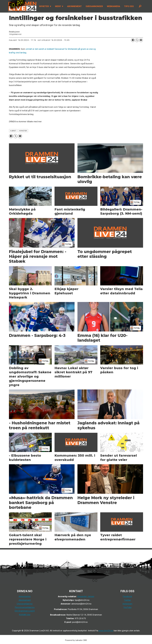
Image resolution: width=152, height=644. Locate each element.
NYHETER (44, 6)
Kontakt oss (25, 615)
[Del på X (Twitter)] (137, 40)
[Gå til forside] (22, 6)
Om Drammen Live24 (25, 611)
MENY (58, 6)
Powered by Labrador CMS (76, 640)
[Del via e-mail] (141, 40)
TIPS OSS (129, 6)
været (13, 131)
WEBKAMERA (114, 6)
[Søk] (140, 6)
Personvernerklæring (25, 607)
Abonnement (25, 600)
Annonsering (25, 596)
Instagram (127, 604)
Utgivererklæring (25, 604)
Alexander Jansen (86, 596)
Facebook (127, 596)
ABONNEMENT (74, 6)
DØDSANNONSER (94, 6)
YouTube (127, 607)
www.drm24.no (106, 631)
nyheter (23, 131)
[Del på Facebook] (133, 40)
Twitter (127, 600)
